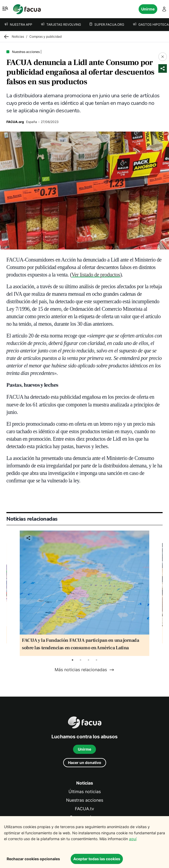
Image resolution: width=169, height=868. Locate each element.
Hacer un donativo (85, 763)
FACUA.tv (84, 809)
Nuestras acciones (85, 800)
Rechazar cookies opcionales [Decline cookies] (33, 859)
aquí (133, 839)
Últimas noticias (85, 792)
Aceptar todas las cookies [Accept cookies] (97, 859)
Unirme (148, 9)
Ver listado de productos (96, 275)
